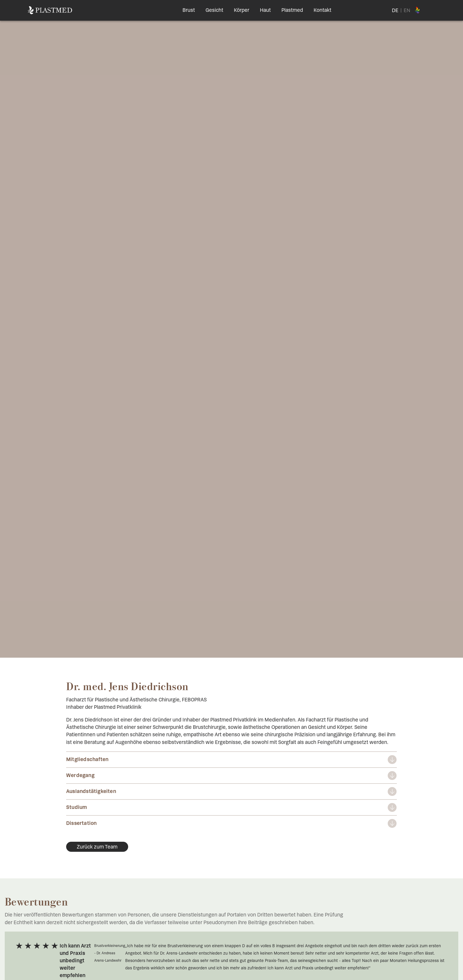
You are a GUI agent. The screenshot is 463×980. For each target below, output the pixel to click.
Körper (242, 10)
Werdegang (80, 775)
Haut (265, 10)
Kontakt (322, 10)
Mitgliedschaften (87, 759)
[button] (13, 967)
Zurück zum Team (97, 847)
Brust (189, 10)
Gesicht (214, 10)
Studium (76, 807)
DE (395, 10)
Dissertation (81, 823)
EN (407, 10)
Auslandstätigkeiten (91, 791)
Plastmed (292, 10)
